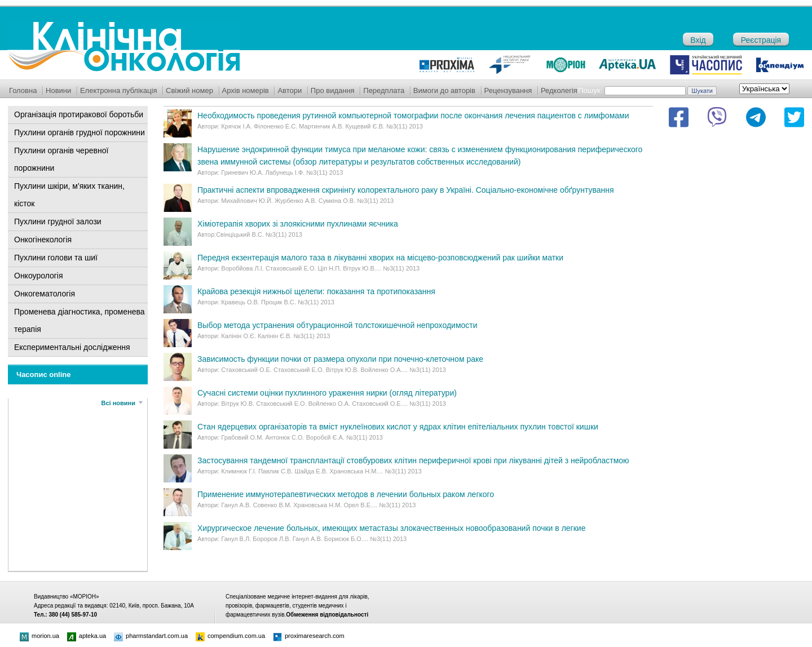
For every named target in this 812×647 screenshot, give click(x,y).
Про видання (333, 90)
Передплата (384, 90)
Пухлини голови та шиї (56, 258)
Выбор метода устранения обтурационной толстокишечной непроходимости (337, 325)
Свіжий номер (189, 90)
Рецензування (508, 90)
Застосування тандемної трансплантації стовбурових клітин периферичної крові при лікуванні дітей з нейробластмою (413, 460)
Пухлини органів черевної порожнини (61, 159)
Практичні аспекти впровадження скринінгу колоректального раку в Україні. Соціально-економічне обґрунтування (406, 190)
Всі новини (118, 403)
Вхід (698, 40)
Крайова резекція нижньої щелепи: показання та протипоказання (316, 291)
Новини (58, 90)
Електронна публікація (119, 90)
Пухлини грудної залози (58, 221)
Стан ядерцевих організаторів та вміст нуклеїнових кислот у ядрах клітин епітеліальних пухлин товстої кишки (398, 427)
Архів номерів (246, 90)
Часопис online (44, 375)
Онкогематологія (45, 294)
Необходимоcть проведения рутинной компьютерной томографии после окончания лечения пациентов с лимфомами (413, 116)
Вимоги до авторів (444, 90)
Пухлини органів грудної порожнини (80, 132)
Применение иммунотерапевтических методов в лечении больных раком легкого (346, 494)
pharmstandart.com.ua (151, 636)
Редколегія (559, 90)
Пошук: (590, 90)
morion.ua (39, 636)
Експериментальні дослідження (72, 347)
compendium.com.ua (230, 636)
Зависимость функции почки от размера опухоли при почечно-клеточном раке (340, 359)
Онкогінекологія (43, 240)
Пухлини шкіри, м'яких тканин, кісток (69, 195)
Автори (290, 90)
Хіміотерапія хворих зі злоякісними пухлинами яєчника (298, 224)
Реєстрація (761, 40)
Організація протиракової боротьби (79, 114)
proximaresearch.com (309, 636)
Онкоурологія (39, 276)
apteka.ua (87, 636)
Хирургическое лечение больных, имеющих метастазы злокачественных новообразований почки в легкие (391, 528)
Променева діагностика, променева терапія (80, 320)
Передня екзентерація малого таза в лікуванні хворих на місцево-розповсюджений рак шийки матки (380, 258)
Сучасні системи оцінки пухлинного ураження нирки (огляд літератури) (327, 393)
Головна (23, 90)
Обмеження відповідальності (327, 615)
